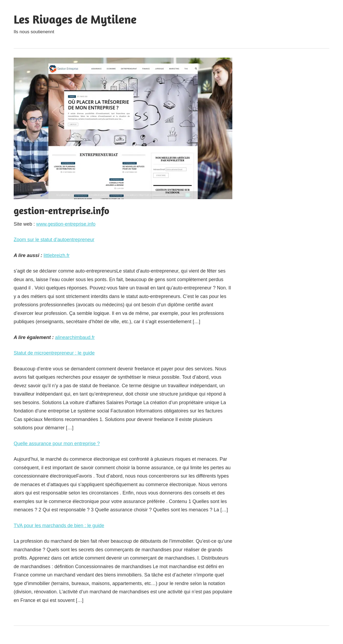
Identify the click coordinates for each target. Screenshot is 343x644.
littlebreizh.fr (56, 255)
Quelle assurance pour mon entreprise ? (57, 444)
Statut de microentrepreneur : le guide (54, 353)
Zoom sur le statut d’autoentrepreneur (54, 240)
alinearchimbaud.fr (75, 337)
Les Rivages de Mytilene (75, 19)
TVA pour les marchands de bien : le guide (59, 526)
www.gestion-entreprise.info (66, 224)
